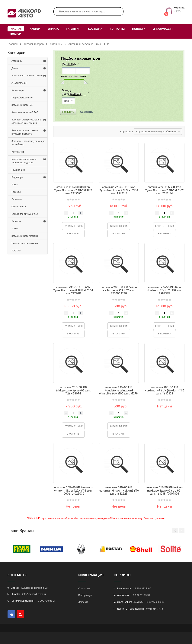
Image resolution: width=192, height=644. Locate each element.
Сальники (17, 199)
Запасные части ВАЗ (22, 105)
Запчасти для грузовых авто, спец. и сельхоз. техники (26, 121)
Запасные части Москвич (25, 236)
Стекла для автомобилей (25, 214)
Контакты (117, 29)
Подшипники (18, 170)
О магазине (84, 588)
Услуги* (15, 34)
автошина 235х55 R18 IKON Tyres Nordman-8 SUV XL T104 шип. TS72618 (73, 290)
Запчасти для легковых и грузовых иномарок (25, 132)
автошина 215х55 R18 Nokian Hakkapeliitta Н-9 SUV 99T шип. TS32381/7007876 (164, 491)
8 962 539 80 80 (155, 602)
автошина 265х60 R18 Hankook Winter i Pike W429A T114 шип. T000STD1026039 (73, 491)
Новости (139, 29)
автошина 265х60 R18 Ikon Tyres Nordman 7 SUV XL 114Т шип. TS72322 (73, 190)
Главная (16, 29)
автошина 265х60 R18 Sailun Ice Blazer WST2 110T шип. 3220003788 (119, 290)
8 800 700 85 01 (46, 601)
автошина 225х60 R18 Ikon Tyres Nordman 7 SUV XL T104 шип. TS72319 (119, 190)
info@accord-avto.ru (34, 594)
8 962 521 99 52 (142, 595)
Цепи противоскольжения (25, 243)
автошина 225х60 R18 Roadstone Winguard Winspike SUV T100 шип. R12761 (119, 390)
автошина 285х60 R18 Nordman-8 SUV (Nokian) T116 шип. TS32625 (119, 491)
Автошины (56, 44)
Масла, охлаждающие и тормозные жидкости (24, 161)
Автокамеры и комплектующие (28, 76)
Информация (163, 29)
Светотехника (19, 207)
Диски (15, 68)
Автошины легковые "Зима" (85, 44)
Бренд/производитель (72, 92)
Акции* (35, 29)
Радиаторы (17, 177)
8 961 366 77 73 (155, 609)
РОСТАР (16, 251)
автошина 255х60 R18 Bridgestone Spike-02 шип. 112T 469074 (73, 390)
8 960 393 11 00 (143, 588)
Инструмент (18, 152)
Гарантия (73, 29)
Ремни (15, 185)
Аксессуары (18, 90)
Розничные (69, 64)
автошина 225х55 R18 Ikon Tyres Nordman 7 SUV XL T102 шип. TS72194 (165, 190)
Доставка (95, 29)
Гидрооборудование (22, 98)
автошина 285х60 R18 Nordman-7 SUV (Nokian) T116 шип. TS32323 (164, 390)
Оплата (53, 29)
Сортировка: (127, 131)
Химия (15, 229)
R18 (109, 44)
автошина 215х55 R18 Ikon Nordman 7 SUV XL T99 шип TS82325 (164, 290)
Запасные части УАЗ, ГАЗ (25, 112)
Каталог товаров (34, 44)
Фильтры (16, 221)
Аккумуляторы (19, 83)
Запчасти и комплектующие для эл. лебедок (28, 143)
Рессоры (16, 192)
